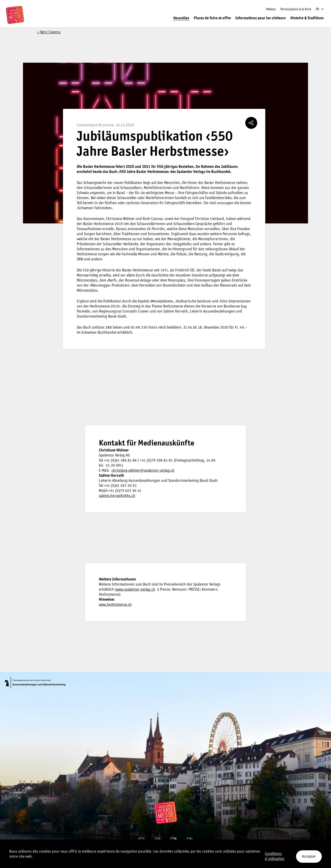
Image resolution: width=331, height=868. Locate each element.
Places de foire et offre (212, 18)
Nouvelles (181, 18)
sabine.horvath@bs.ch (117, 496)
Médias (271, 9)
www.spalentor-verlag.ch (136, 590)
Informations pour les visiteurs (261, 18)
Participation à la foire (296, 9)
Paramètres (181, 851)
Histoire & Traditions (307, 18)
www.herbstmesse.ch (115, 605)
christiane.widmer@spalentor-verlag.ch (143, 471)
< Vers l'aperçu (49, 32)
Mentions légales (154, 851)
